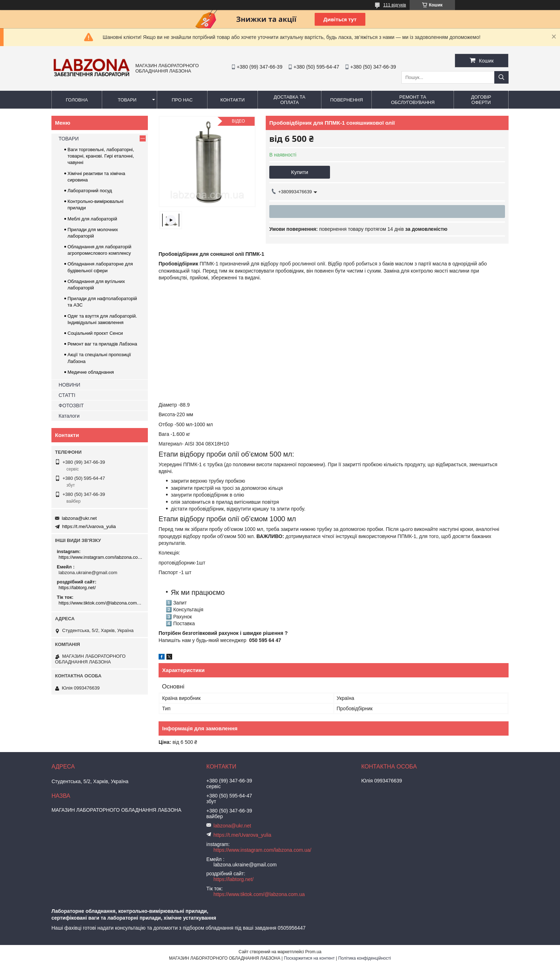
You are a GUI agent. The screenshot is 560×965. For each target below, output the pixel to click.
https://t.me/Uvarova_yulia (89, 526)
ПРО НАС (182, 100)
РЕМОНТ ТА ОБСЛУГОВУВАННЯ (413, 100)
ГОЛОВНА (77, 100)
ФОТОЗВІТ (71, 406)
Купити (300, 172)
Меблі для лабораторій (92, 219)
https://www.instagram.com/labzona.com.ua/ (101, 557)
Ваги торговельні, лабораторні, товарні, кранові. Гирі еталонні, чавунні (101, 156)
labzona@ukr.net (79, 518)
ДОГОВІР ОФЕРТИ (481, 100)
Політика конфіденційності (365, 958)
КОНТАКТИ (232, 100)
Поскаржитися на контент (309, 958)
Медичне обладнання (91, 372)
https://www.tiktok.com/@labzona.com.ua (101, 603)
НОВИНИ (69, 385)
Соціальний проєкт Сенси (95, 333)
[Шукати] (501, 77)
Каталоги (69, 416)
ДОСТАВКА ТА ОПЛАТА (289, 100)
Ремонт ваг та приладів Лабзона (102, 344)
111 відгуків (395, 5)
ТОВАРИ (127, 100)
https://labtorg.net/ (77, 588)
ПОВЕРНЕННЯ (346, 100)
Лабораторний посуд (90, 191)
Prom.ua (313, 952)
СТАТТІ (67, 395)
